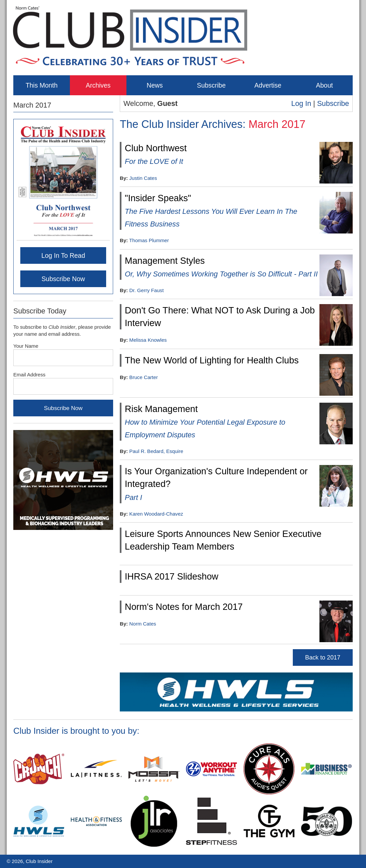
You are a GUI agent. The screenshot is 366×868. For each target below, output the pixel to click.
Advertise (268, 85)
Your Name (26, 346)
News (155, 85)
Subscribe (211, 85)
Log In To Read (63, 255)
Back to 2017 (323, 657)
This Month (42, 85)
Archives (98, 85)
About (325, 85)
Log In (301, 103)
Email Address (29, 375)
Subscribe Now (63, 279)
